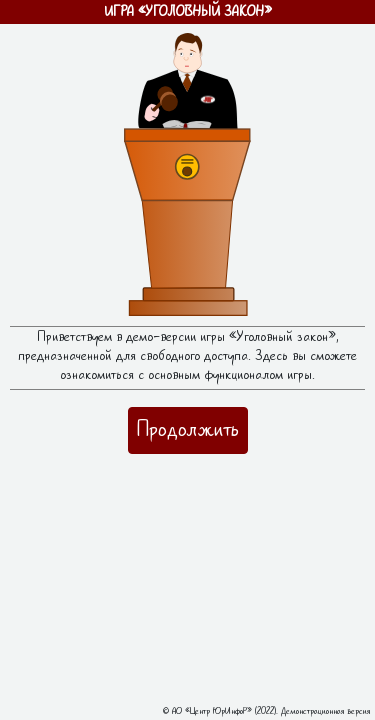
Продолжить (188, 429)
